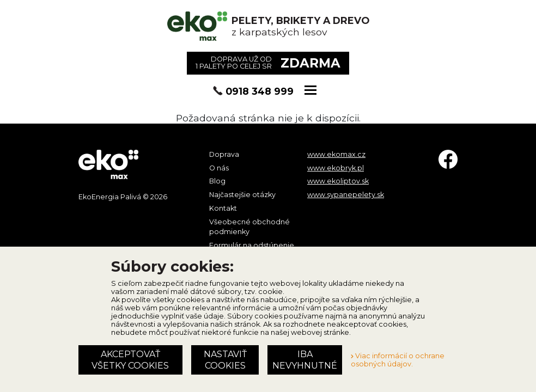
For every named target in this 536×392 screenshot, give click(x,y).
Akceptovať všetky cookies (130, 360)
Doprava (224, 154)
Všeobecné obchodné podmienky (249, 227)
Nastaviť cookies (225, 360)
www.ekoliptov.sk (338, 181)
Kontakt (223, 208)
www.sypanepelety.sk (346, 195)
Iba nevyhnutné (305, 360)
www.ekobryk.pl (336, 168)
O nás (219, 168)
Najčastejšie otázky (242, 195)
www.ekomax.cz (336, 154)
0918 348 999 (260, 91)
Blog (217, 181)
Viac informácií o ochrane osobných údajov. (398, 360)
